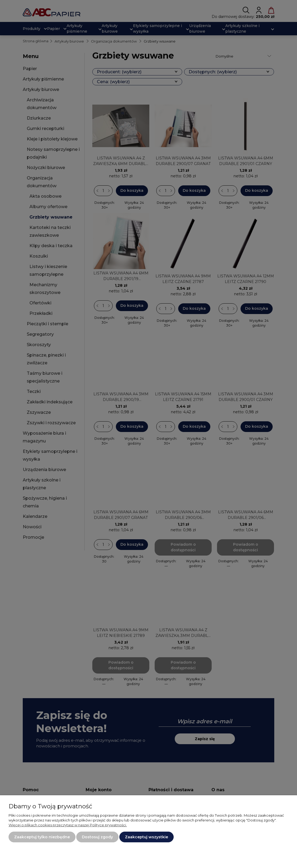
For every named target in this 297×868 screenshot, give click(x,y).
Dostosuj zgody (97, 837)
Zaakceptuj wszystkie (146, 837)
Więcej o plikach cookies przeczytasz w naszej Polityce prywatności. (68, 825)
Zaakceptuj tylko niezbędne (42, 837)
